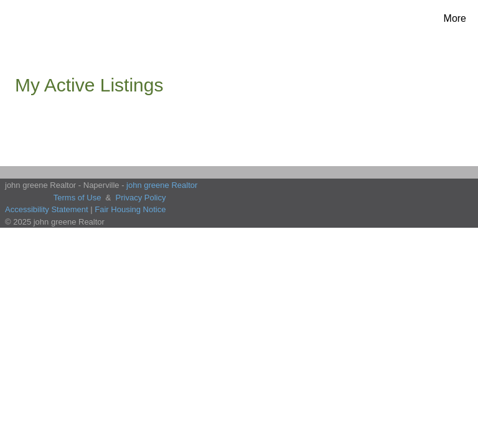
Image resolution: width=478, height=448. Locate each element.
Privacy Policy (141, 198)
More (455, 18)
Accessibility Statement (47, 209)
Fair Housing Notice (130, 209)
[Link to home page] (35, 19)
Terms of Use (77, 198)
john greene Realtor (162, 185)
